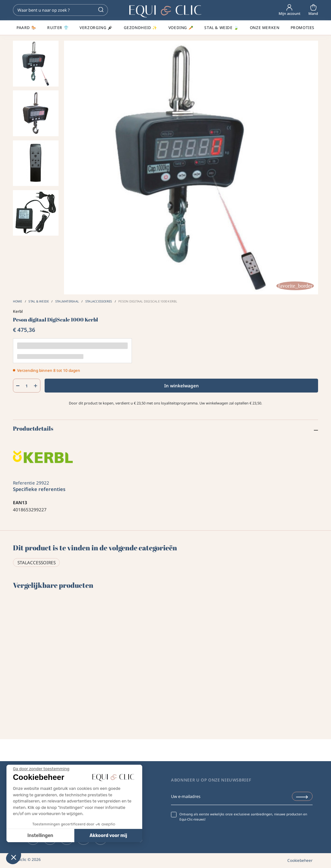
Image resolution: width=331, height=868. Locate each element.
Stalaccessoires (37, 562)
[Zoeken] (60, 10)
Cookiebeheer (300, 860)
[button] (14, 857)
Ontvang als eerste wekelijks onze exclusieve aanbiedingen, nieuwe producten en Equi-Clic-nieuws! (243, 817)
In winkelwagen (182, 386)
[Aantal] (27, 386)
